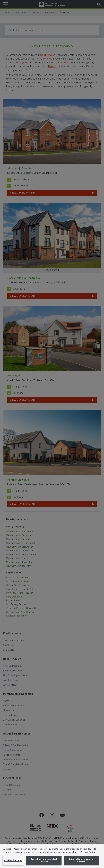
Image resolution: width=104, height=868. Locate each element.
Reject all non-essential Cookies (81, 861)
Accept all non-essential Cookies (44, 861)
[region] (52, 856)
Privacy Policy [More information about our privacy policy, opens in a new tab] (88, 852)
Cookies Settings (13, 861)
